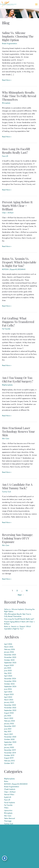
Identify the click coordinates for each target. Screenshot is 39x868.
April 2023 (8, 697)
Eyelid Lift (8, 797)
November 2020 (10, 737)
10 (27, 591)
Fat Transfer (6, 329)
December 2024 (10, 679)
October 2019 (9, 755)
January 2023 (9, 702)
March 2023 (9, 700)
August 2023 (9, 694)
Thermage (8, 821)
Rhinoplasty (6, 103)
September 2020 (10, 742)
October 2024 (9, 684)
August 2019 (9, 758)
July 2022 (8, 716)
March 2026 (9, 647)
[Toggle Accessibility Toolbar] (5, 858)
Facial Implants (10, 802)
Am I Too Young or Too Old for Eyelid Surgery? (18, 379)
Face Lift (5, 156)
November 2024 (10, 681)
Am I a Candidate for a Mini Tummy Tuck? (17, 486)
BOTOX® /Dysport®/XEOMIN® (14, 269)
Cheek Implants (10, 789)
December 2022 (10, 705)
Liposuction (8, 810)
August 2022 (9, 713)
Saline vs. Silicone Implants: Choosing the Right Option (18, 36)
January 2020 (9, 747)
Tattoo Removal (10, 818)
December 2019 (10, 750)
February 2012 (9, 761)
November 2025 (10, 657)
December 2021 (10, 726)
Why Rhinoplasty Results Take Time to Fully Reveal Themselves (19, 96)
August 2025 (9, 665)
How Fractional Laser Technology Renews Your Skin (18, 431)
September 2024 (10, 686)
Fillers (6, 808)
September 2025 (10, 663)
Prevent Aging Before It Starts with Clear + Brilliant (17, 206)
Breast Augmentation (10, 43)
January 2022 (9, 724)
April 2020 (8, 745)
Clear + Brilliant (8, 213)
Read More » (7, 80)
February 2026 (10, 649)
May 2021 (8, 731)
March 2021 (9, 734)
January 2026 (9, 652)
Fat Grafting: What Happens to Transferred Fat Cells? (18, 322)
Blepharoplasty (7, 385)
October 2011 (9, 763)
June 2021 (8, 729)
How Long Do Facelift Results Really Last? (16, 151)
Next (21, 595)
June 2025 (8, 670)
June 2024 (8, 689)
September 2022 (10, 710)
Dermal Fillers (9, 794)
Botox (6, 781)
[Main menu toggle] (36, 4)
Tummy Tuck (6, 492)
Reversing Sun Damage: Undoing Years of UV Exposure (18, 538)
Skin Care (6, 438)
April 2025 (8, 676)
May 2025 (8, 673)
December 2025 (10, 655)
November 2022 (10, 708)
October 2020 (9, 739)
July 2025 (8, 668)
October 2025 (9, 660)
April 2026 (8, 644)
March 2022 (9, 718)
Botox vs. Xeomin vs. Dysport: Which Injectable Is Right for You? (19, 262)
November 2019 (10, 753)
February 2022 (10, 721)
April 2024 (8, 692)
